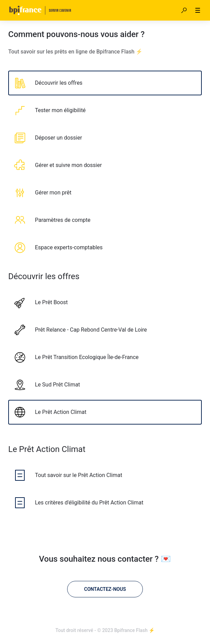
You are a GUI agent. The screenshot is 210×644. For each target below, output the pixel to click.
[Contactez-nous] (105, 589)
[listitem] (105, 83)
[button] (184, 10)
